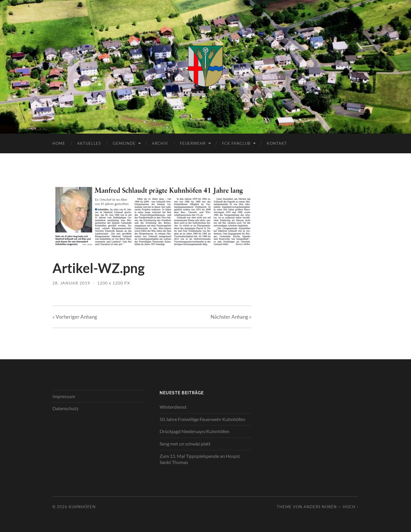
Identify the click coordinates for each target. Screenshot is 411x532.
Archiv (160, 143)
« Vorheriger (75, 317)
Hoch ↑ (351, 507)
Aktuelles (89, 143)
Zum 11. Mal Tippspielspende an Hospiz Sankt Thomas (200, 459)
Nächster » (231, 317)
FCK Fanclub (236, 143)
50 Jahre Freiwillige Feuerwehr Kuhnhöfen (202, 419)
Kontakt (277, 143)
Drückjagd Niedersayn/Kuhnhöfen (194, 431)
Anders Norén (320, 507)
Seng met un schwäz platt (185, 444)
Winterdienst (173, 407)
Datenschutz (65, 408)
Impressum (64, 396)
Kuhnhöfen (82, 507)
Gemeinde (124, 143)
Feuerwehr (193, 143)
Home (59, 143)
